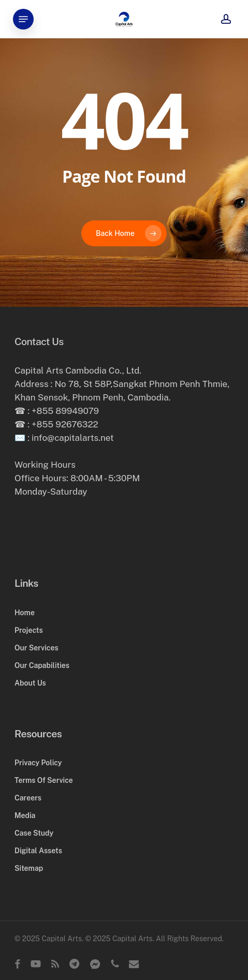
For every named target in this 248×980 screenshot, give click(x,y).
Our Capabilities (42, 665)
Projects (29, 630)
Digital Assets (38, 851)
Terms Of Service (44, 780)
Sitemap (29, 868)
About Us (30, 683)
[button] (23, 19)
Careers (28, 798)
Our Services (37, 648)
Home (25, 613)
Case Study (34, 833)
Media (25, 815)
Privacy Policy (38, 763)
